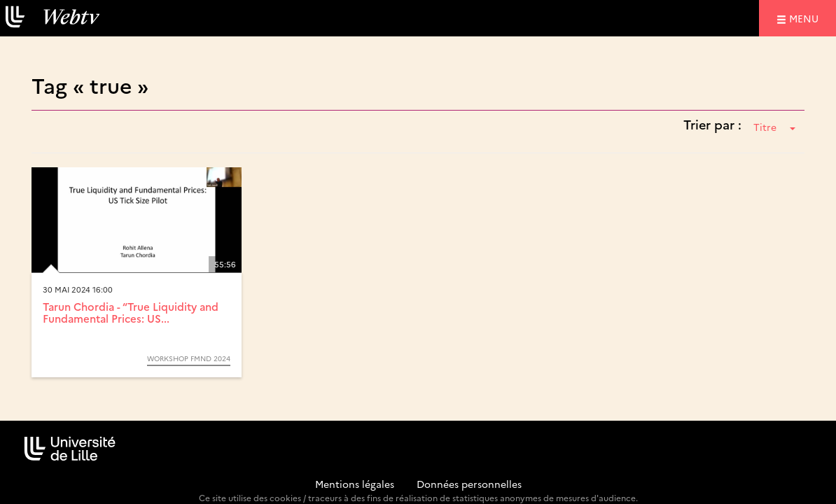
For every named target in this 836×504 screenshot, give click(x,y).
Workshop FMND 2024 (189, 358)
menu (806, 18)
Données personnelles (469, 484)
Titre (774, 127)
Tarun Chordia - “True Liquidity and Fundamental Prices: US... (131, 312)
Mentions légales (355, 484)
